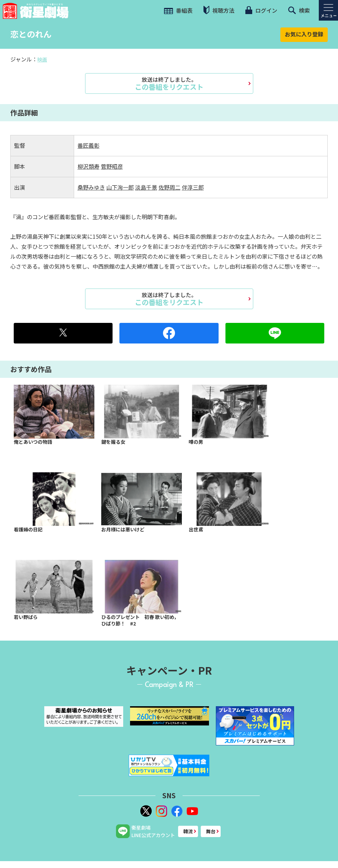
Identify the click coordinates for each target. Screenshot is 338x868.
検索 (299, 10)
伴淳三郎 (193, 187)
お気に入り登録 (304, 34)
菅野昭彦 (112, 166)
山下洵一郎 (120, 187)
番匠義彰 (89, 145)
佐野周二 (170, 187)
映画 (42, 59)
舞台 (211, 831)
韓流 (188, 831)
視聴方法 (219, 10)
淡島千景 (146, 187)
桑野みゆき (91, 187)
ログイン (261, 10)
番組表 (178, 10)
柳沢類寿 (89, 166)
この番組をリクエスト (169, 83)
